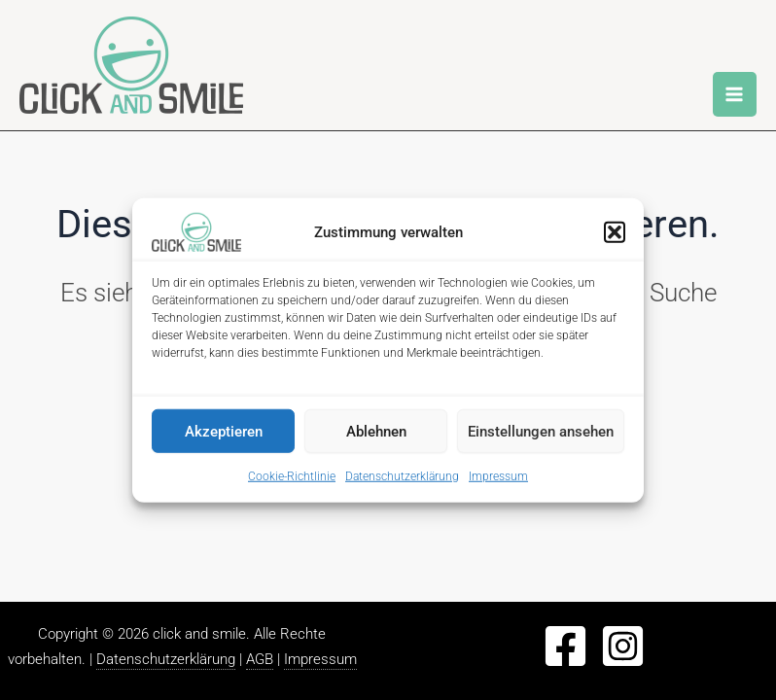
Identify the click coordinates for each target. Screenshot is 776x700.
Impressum (498, 476)
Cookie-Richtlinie (292, 476)
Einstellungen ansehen (541, 431)
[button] (615, 232)
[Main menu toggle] (735, 94)
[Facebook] (565, 646)
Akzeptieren (224, 431)
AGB (260, 659)
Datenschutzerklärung (402, 476)
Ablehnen (376, 431)
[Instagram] (623, 646)
